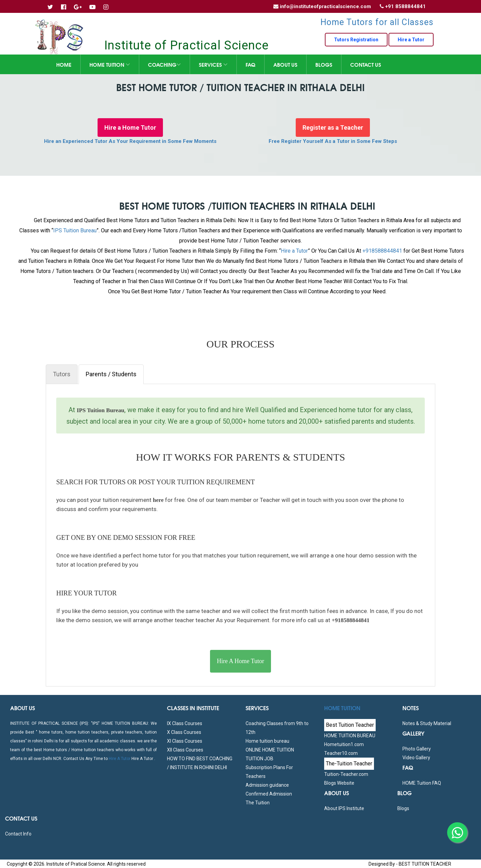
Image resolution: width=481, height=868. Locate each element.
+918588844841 (382, 251)
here (158, 500)
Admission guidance (267, 785)
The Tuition (258, 803)
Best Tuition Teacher (350, 725)
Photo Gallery (417, 749)
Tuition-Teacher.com (346, 774)
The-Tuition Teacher (349, 764)
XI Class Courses (185, 741)
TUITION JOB (259, 759)
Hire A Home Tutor (240, 661)
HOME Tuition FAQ (422, 783)
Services (213, 64)
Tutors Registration (356, 40)
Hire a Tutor (411, 40)
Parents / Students (111, 374)
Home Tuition (110, 64)
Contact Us (366, 64)
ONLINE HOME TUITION (270, 750)
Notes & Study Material (427, 723)
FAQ (250, 64)
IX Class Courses (185, 723)
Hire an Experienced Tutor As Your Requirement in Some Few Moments (130, 141)
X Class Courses (184, 732)
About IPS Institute (344, 808)
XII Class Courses (185, 750)
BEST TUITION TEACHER (425, 864)
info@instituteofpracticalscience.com (325, 6)
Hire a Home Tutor (130, 128)
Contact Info (18, 834)
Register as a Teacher (333, 128)
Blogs (324, 64)
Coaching (164, 64)
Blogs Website (339, 783)
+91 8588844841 (405, 6)
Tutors (62, 374)
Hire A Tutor (120, 759)
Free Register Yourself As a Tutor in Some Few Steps (333, 141)
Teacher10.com (341, 753)
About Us (285, 64)
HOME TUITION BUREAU (350, 736)
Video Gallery (416, 758)
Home (64, 64)
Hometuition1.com (344, 744)
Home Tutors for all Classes (377, 22)
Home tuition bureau (267, 741)
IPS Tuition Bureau (75, 230)
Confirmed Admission (269, 794)
